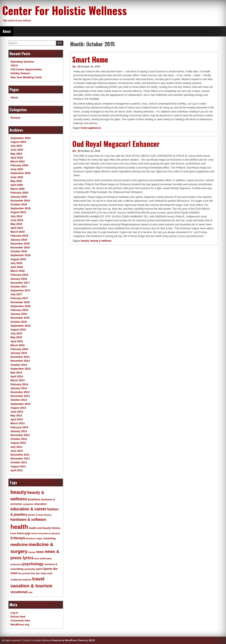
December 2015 (20, 318)
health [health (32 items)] (19, 527)
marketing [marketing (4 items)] (49, 538)
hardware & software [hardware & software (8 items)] (28, 520)
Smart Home (90, 59)
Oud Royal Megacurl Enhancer (116, 144)
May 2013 (16, 416)
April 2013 (17, 419)
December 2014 (20, 357)
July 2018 (16, 263)
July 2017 (16, 294)
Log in (14, 613)
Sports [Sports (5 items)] (48, 569)
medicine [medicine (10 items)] (19, 545)
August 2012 (18, 443)
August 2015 (18, 330)
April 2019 (17, 228)
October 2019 (19, 204)
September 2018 (20, 255)
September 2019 (20, 208)
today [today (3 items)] (43, 573)
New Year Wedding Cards (26, 77)
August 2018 (18, 259)
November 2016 (20, 302)
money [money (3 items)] (32, 552)
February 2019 (19, 236)
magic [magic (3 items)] (39, 538)
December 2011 (20, 455)
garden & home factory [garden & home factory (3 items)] (40, 515)
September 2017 (20, 290)
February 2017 (19, 298)
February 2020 (19, 193)
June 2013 (17, 412)
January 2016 (19, 314)
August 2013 (18, 408)
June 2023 (17, 169)
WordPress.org (20, 625)
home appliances (91, 128)
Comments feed (20, 620)
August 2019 (18, 212)
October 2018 (19, 251)
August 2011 (18, 466)
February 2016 (19, 310)
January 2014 (19, 388)
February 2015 (19, 349)
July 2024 (16, 146)
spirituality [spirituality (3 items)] (30, 569)
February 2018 (19, 275)
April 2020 (17, 185)
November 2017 (20, 283)
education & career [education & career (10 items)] (28, 509)
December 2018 (20, 244)
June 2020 (17, 177)
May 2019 (16, 224)
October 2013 (19, 400)
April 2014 (17, 376)
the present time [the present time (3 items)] (27, 573)
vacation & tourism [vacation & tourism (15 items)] (31, 586)
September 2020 (20, 173)
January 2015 (19, 353)
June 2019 (17, 220)
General (15, 118)
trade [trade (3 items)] (50, 573)
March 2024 (18, 161)
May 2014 (16, 373)
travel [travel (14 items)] (38, 579)
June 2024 (17, 150)
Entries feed (18, 617)
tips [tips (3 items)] (38, 573)
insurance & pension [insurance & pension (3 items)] (49, 533)
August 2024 (18, 142)
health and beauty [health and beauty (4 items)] (40, 528)
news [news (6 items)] (40, 552)
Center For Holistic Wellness (64, 10)
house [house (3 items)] (35, 533)
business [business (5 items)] (34, 499)
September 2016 (20, 306)
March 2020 (18, 189)
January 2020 (19, 197)
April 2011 (17, 470)
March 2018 (18, 271)
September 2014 (20, 369)
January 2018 (19, 279)
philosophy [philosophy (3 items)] (46, 558)
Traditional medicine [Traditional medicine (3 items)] (21, 580)
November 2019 (20, 201)
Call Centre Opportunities (26, 69)
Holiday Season (20, 73)
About (7, 31)
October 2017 (19, 287)
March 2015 (18, 345)
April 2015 (17, 341)
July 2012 (16, 447)
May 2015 (16, 337)
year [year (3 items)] (30, 592)
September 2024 (20, 138)
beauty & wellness (101, 241)
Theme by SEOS (86, 640)
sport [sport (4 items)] (39, 569)
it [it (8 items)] (12, 538)
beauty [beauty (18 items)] (18, 492)
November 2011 (20, 459)
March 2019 (18, 232)
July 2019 (16, 216)
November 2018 (20, 247)
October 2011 (19, 462)
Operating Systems (22, 62)
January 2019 (19, 240)
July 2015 (16, 333)
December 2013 (20, 392)
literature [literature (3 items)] (31, 538)
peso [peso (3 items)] (37, 558)
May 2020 (16, 181)
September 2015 (20, 326)
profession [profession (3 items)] (16, 564)
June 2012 (17, 451)
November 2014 (20, 361)
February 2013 (19, 427)
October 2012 (19, 439)
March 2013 (18, 423)
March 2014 (18, 380)
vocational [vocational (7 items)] (19, 592)
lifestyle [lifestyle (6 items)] (19, 538)
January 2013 (19, 431)
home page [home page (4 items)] (24, 533)
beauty (85, 241)
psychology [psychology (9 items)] (33, 564)
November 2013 (20, 396)
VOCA (14, 66)
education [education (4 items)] (40, 504)
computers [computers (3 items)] (28, 504)
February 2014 (19, 384)
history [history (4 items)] (56, 528)
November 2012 (20, 435)
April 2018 (17, 267)
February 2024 (19, 165)
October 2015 (19, 322)
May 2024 (16, 154)
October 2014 (19, 365)
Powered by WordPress (64, 640)
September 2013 (20, 404)
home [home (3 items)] (13, 533)
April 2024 (17, 158)
